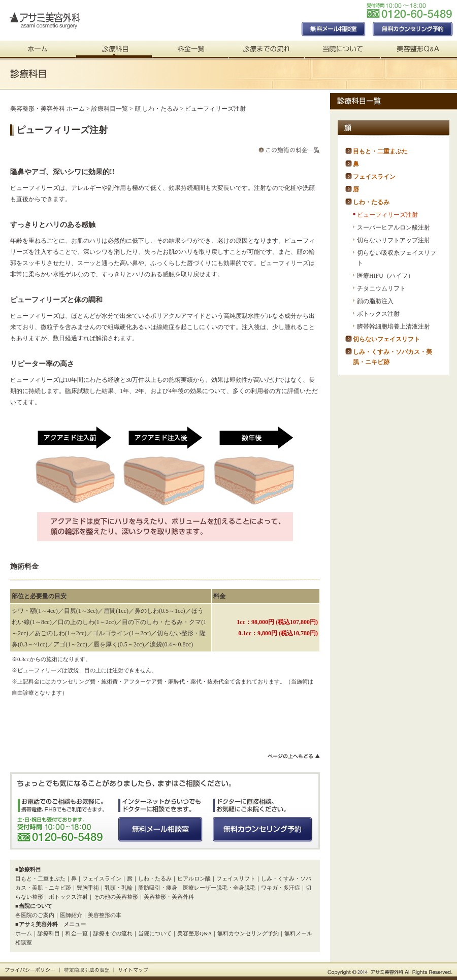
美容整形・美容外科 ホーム (47, 109)
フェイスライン (102, 878)
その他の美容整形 (116, 897)
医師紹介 (71, 915)
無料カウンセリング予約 (248, 933)
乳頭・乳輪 (119, 888)
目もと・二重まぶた (40, 878)
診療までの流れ (113, 933)
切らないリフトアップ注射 (394, 240)
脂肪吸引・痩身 (158, 888)
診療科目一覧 (110, 109)
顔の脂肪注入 (375, 301)
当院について (155, 933)
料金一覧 (77, 933)
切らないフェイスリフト (386, 339)
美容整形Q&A (194, 933)
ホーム (24, 933)
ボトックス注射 (68, 897)
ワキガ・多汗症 (281, 888)
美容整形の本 (105, 915)
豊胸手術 (88, 888)
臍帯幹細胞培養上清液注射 (394, 326)
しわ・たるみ (155, 878)
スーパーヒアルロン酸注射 (394, 227)
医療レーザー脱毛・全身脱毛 (219, 888)
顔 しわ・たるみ (157, 109)
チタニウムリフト (381, 288)
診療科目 (49, 933)
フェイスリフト (236, 878)
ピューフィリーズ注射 (387, 215)
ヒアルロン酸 (194, 878)
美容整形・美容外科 (169, 897)
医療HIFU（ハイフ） (385, 276)
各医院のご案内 (35, 915)
